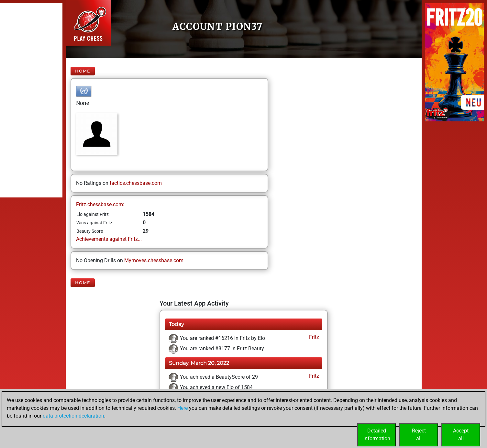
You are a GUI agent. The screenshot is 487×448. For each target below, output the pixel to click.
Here (183, 408)
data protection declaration (73, 416)
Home (83, 71)
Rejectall (419, 435)
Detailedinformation (377, 435)
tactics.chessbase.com (136, 183)
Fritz (313, 337)
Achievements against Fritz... (109, 239)
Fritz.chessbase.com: (100, 204)
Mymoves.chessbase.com (154, 260)
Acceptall (461, 435)
